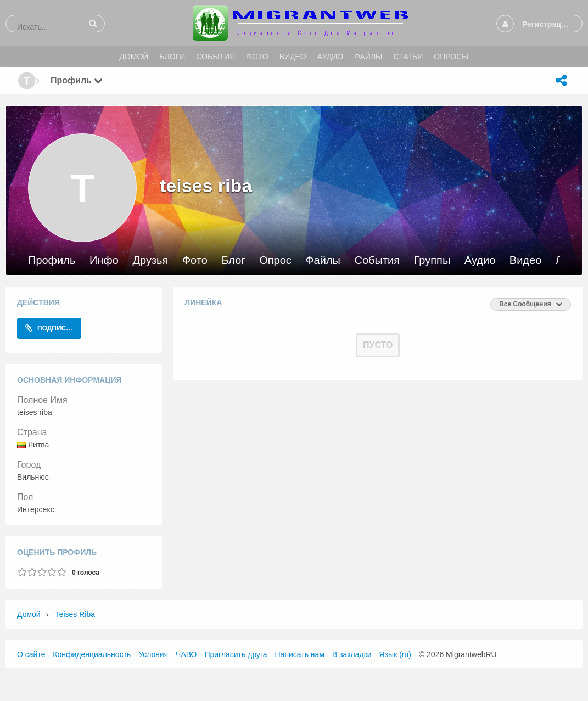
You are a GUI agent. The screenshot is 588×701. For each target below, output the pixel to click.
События (377, 260)
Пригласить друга (236, 654)
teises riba (75, 614)
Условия (153, 654)
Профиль (52, 260)
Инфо (104, 260)
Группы (432, 260)
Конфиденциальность (92, 654)
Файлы (323, 260)
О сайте (31, 654)
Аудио (480, 260)
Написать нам (300, 654)
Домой (29, 614)
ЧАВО (186, 654)
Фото (195, 260)
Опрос (275, 260)
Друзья (150, 260)
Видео (525, 260)
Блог (233, 260)
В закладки (352, 654)
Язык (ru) (395, 654)
